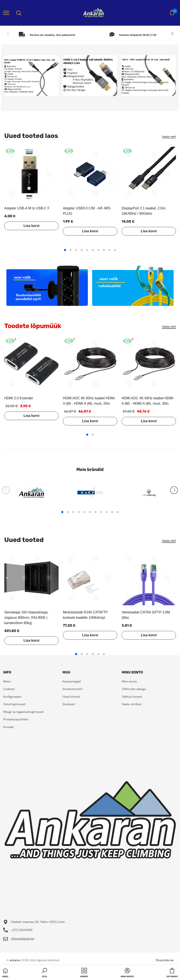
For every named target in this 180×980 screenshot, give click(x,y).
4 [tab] (82, 250)
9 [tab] (109, 250)
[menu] (6, 13)
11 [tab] (118, 512)
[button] (44, 973)
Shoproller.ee (165, 960)
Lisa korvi (31, 226)
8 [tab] (104, 250)
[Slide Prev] (8, 34)
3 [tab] (76, 250)
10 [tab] (115, 250)
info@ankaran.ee (23, 939)
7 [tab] (98, 250)
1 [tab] (65, 250)
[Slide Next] (172, 34)
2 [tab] (71, 250)
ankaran (15, 960)
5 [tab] (87, 250)
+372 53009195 (22, 930)
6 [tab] (93, 250)
